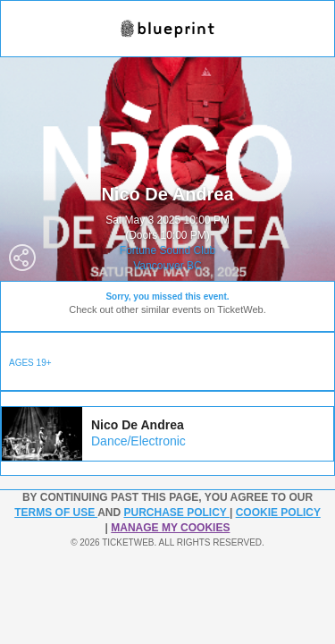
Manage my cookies (170, 528)
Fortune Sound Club (167, 250)
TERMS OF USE (56, 513)
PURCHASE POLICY (176, 513)
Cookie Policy (278, 513)
